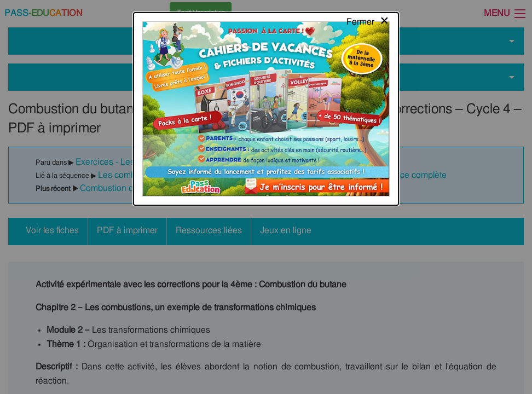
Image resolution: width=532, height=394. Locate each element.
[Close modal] (368, 19)
